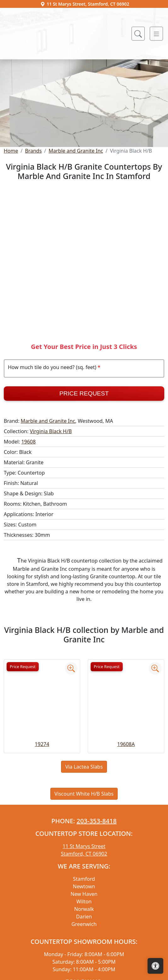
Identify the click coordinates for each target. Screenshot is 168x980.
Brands (33, 210)
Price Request (84, 453)
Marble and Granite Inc (76, 210)
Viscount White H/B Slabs (84, 853)
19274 (42, 803)
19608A (126, 803)
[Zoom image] (71, 728)
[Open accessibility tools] (155, 966)
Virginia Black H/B (51, 491)
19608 (29, 501)
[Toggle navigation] (156, 34)
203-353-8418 (96, 880)
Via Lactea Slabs (84, 826)
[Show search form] (138, 34)
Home (11, 210)
